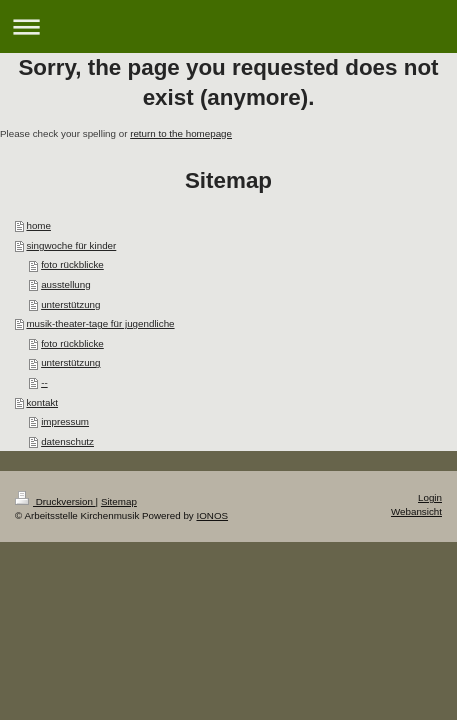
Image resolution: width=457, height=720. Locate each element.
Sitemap (119, 501)
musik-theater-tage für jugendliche (100, 323)
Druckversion (55, 501)
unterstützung (70, 304)
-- (44, 382)
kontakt (42, 402)
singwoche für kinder (71, 245)
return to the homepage (181, 133)
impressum (65, 421)
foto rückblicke (72, 264)
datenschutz (67, 441)
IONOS (212, 515)
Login (430, 497)
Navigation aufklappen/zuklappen (228, 26)
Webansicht (416, 511)
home (38, 225)
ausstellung (66, 284)
